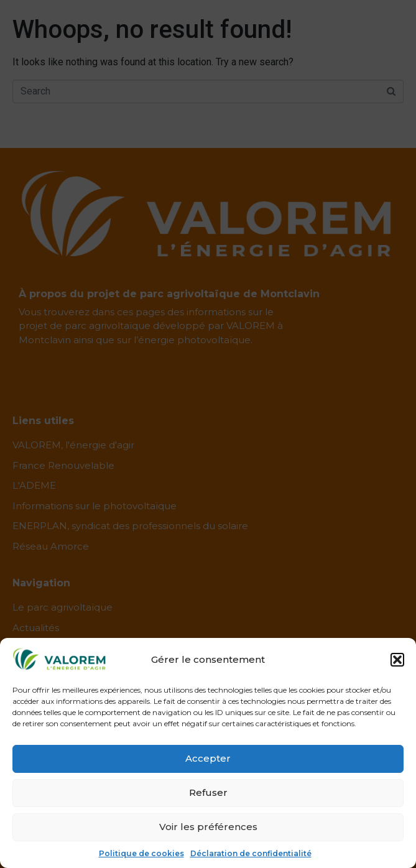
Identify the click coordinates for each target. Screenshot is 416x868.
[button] (397, 660)
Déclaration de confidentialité (251, 853)
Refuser (208, 792)
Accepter (208, 758)
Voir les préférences (208, 827)
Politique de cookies (141, 853)
